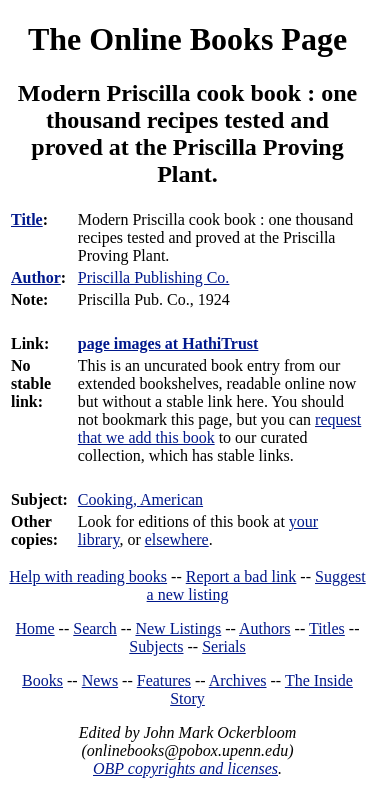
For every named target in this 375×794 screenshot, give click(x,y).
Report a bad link (241, 576)
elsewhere (177, 539)
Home (35, 628)
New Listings (178, 628)
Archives (238, 680)
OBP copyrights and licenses (185, 768)
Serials (224, 646)
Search (95, 628)
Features (164, 680)
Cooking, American (140, 499)
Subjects (156, 646)
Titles (327, 628)
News (100, 680)
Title (27, 219)
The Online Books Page (187, 39)
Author (36, 277)
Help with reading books (88, 576)
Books (42, 680)
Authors (265, 628)
